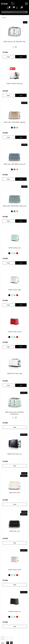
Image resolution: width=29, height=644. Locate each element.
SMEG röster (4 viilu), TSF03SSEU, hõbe (14, 42)
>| (12, 638)
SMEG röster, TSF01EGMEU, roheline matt (15, 206)
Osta (21, 57)
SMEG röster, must (14, 531)
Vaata (8, 57)
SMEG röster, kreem (15, 492)
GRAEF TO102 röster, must (15, 454)
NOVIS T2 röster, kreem (15, 570)
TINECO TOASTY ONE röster (15, 83)
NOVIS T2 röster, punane (15, 332)
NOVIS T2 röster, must (14, 611)
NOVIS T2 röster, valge (15, 290)
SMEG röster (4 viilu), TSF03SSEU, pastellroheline (15, 413)
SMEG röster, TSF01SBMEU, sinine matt (14, 164)
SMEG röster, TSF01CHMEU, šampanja (15, 122)
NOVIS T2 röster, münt (14, 248)
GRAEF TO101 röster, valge (14, 373)
